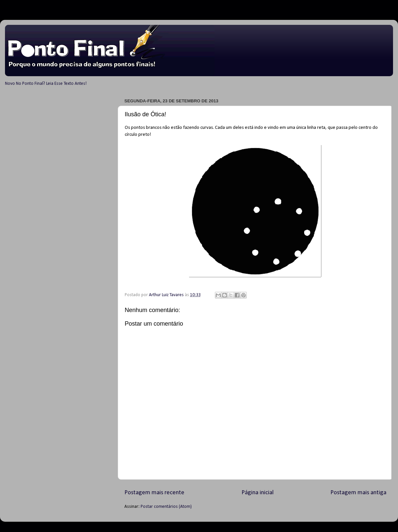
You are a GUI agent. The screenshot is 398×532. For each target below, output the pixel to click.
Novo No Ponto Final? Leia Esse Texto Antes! (46, 84)
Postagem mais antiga (358, 493)
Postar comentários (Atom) (166, 507)
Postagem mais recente (154, 493)
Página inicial (258, 493)
